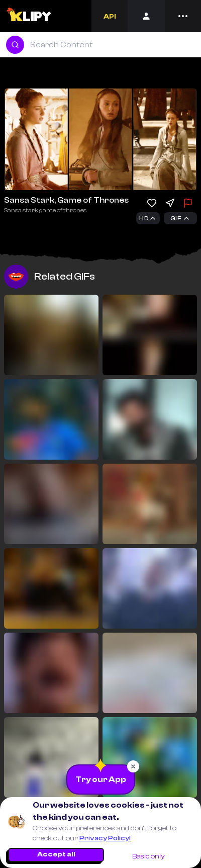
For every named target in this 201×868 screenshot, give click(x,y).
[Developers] (110, 16)
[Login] (146, 16)
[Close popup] (133, 766)
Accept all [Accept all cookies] (56, 854)
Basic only (148, 856)
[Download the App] (101, 779)
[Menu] (183, 16)
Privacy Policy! (105, 838)
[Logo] (29, 16)
